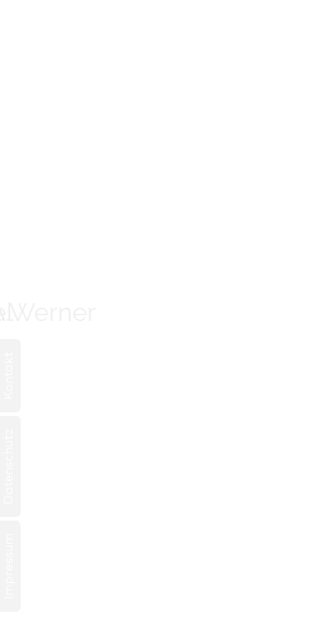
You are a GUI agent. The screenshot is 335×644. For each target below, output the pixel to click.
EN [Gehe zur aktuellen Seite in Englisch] (41, 63)
